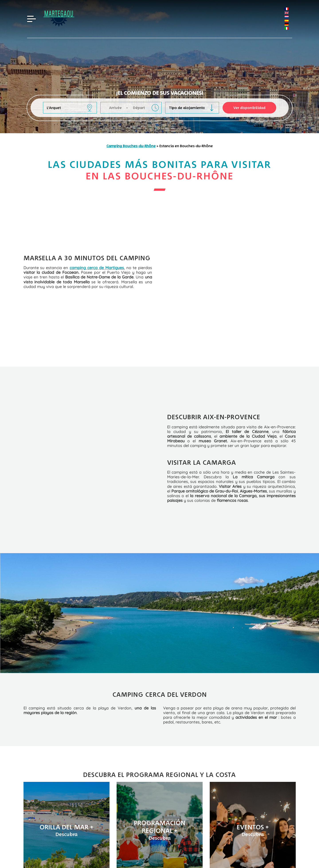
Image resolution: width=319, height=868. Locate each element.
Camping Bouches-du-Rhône (131, 146)
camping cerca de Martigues (97, 247)
